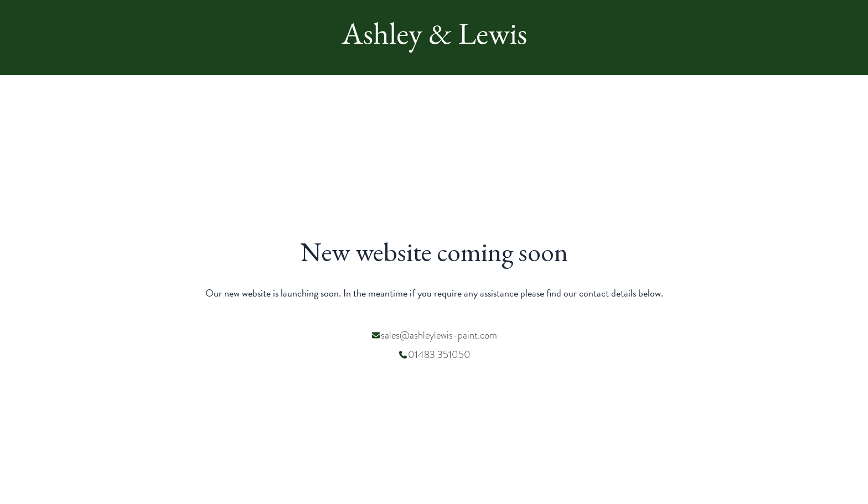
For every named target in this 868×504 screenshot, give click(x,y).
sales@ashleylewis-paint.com (439, 335)
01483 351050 (439, 354)
